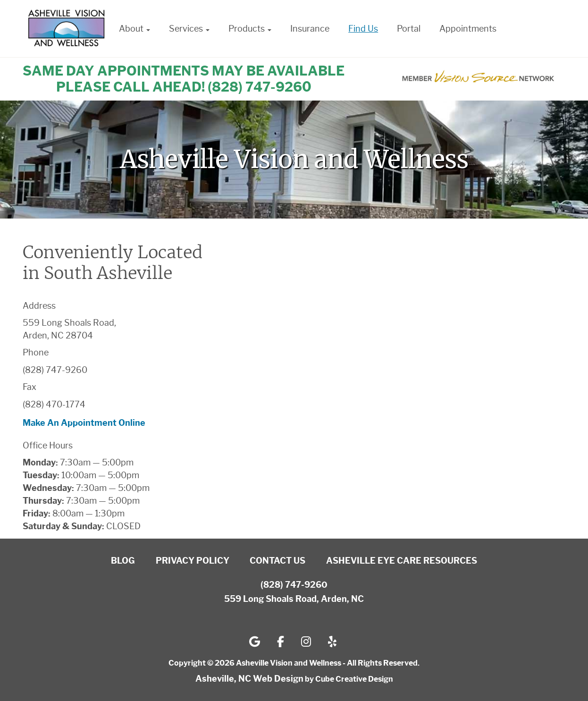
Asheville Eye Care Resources (402, 561)
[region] (294, 160)
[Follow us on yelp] (332, 642)
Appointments (468, 29)
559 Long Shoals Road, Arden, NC (294, 599)
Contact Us (277, 561)
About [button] (134, 29)
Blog (123, 561)
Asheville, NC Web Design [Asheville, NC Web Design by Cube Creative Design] (249, 679)
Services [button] (189, 29)
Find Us (363, 29)
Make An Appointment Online (84, 423)
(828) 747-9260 (294, 585)
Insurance (310, 29)
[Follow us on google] (255, 642)
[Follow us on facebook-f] (281, 642)
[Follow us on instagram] (306, 642)
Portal (409, 29)
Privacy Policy (193, 561)
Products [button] (250, 29)
